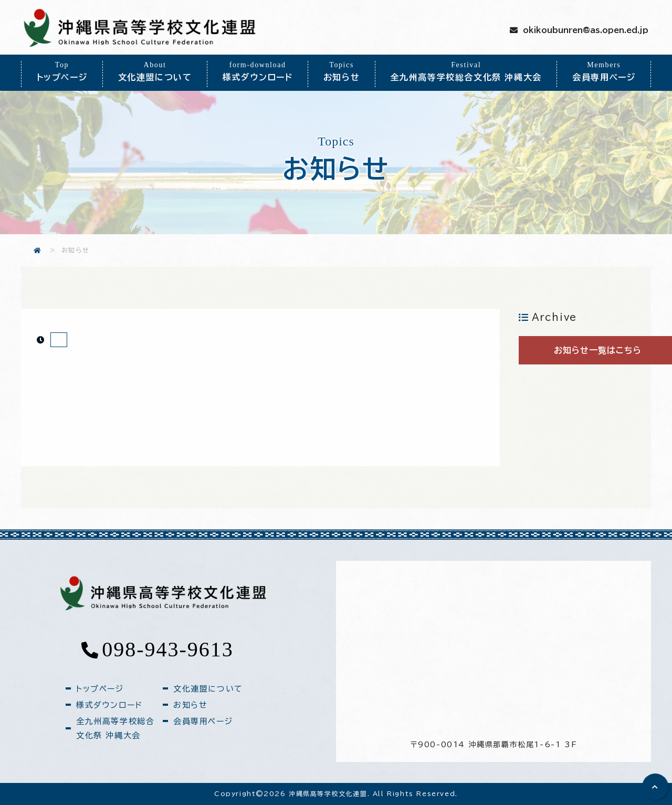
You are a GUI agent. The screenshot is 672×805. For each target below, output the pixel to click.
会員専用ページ (604, 71)
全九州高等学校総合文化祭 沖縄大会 (466, 71)
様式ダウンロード (258, 71)
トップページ (62, 71)
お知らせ (342, 71)
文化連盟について (155, 71)
